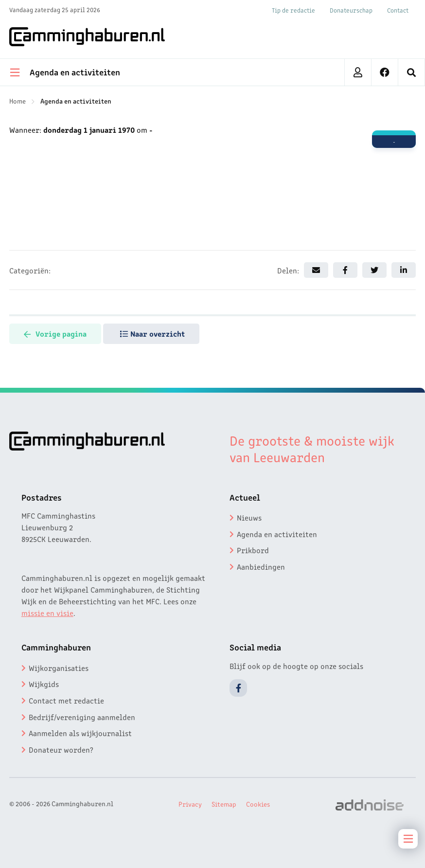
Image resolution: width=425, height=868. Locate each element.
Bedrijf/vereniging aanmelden (82, 717)
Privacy (190, 804)
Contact (398, 10)
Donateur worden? (61, 749)
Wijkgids (44, 684)
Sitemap (224, 804)
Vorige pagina (55, 333)
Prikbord (253, 550)
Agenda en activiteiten (76, 101)
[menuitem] (412, 72)
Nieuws (249, 517)
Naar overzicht (152, 333)
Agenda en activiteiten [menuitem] (65, 72)
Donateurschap (351, 10)
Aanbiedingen (261, 566)
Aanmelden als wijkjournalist (80, 733)
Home (18, 101)
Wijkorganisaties (59, 668)
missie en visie (47, 613)
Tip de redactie (293, 10)
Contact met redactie (66, 700)
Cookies (258, 804)
